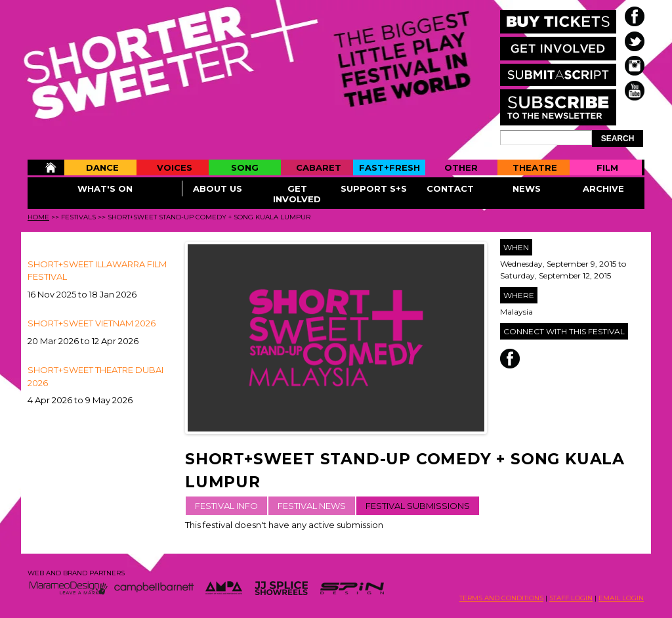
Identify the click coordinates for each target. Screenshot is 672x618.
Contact (450, 188)
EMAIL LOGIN (621, 598)
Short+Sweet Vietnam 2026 (92, 323)
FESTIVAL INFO (226, 506)
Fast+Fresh (389, 167)
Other (461, 167)
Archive (603, 188)
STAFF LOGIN (571, 598)
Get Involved (297, 194)
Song (245, 167)
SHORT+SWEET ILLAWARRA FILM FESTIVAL (97, 271)
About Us (218, 188)
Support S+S (374, 188)
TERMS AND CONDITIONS (501, 598)
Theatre (535, 167)
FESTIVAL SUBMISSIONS (418, 506)
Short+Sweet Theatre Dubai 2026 (95, 376)
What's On (105, 188)
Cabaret (319, 167)
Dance (102, 167)
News (527, 188)
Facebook (510, 359)
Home (46, 167)
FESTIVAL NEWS (312, 506)
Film (607, 167)
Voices (175, 167)
